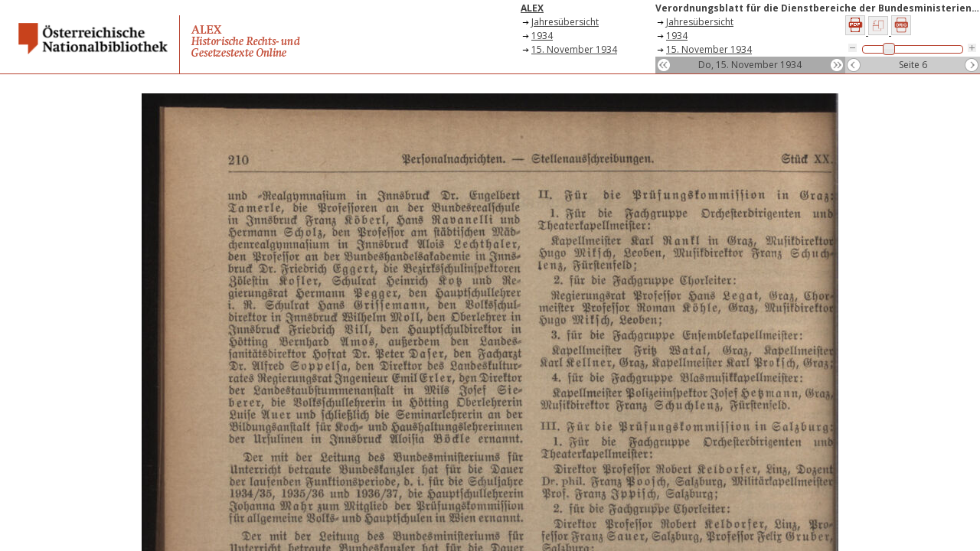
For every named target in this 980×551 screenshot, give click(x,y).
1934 (542, 36)
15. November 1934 (574, 49)
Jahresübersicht (565, 22)
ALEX (532, 8)
